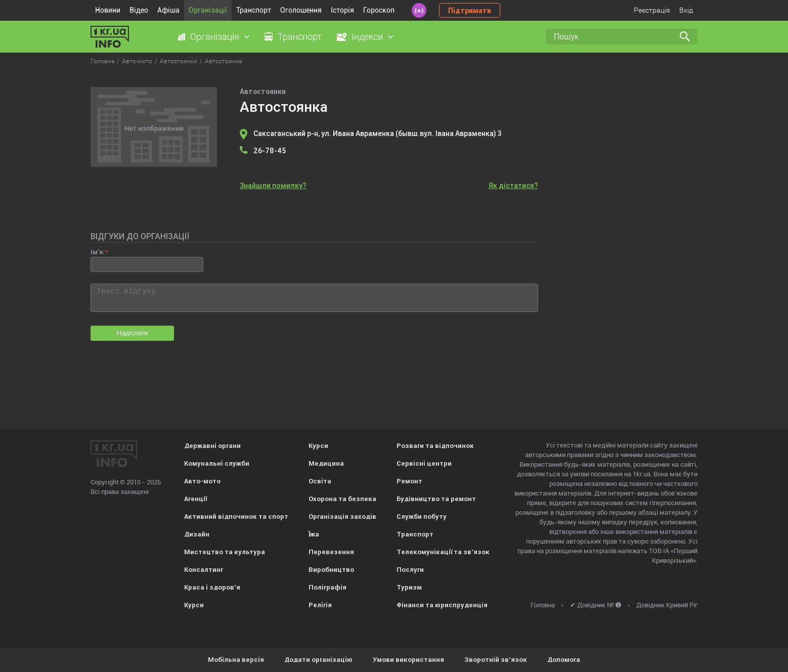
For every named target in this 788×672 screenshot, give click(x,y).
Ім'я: (97, 252)
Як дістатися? (513, 186)
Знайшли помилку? (273, 186)
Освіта (320, 481)
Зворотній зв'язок (496, 660)
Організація (215, 37)
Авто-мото (202, 481)
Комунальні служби (217, 463)
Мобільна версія (236, 660)
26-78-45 (270, 151)
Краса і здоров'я (212, 587)
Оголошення (301, 10)
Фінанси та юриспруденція (442, 605)
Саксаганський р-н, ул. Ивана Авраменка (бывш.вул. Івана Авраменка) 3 (378, 133)
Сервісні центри (424, 463)
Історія (342, 10)
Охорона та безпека (342, 499)
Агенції (195, 499)
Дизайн (197, 534)
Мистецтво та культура (225, 552)
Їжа (314, 534)
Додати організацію (318, 660)
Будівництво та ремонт (436, 499)
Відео (139, 10)
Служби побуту (422, 517)
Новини (108, 10)
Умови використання (408, 660)
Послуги (410, 570)
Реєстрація (652, 10)
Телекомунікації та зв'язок (443, 552)
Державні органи (212, 446)
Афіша (168, 10)
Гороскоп (379, 10)
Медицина (326, 463)
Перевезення (331, 552)
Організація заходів (342, 517)
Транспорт (254, 10)
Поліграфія (327, 587)
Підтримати (470, 11)
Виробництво (331, 570)
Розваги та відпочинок (435, 446)
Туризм (409, 587)
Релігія (320, 605)
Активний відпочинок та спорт (236, 517)
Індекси (367, 37)
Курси (194, 605)
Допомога (564, 660)
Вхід (686, 10)
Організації (208, 10)
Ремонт (409, 481)
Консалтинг (204, 570)
